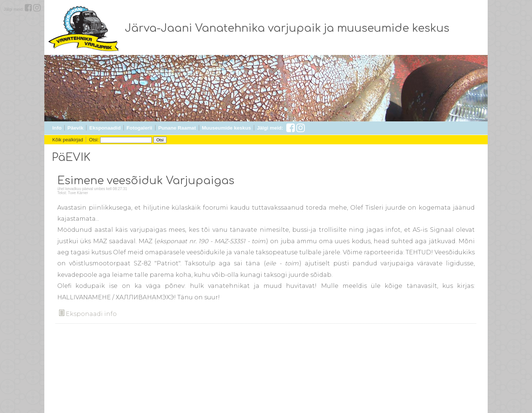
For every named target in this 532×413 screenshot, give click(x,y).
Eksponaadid (105, 128)
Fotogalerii (139, 128)
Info (57, 128)
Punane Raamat (177, 128)
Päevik (76, 128)
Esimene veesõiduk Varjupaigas (146, 181)
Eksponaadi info (88, 314)
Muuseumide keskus (226, 128)
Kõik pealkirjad (68, 140)
